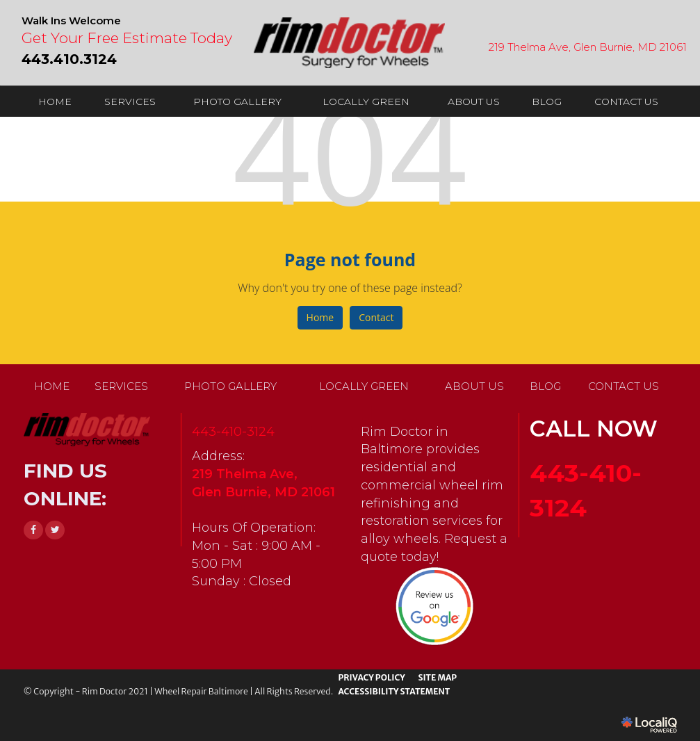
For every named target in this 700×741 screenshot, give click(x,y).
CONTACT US (626, 101)
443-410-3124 (233, 432)
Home (320, 317)
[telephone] (69, 58)
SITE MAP (437, 677)
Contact (376, 317)
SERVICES (130, 101)
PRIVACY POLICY (371, 677)
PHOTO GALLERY (237, 101)
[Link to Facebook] (33, 530)
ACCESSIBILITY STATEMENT (394, 691)
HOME (55, 101)
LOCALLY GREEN (366, 101)
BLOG (547, 101)
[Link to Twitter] (55, 530)
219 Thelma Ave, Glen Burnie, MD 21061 (588, 47)
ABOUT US (474, 101)
